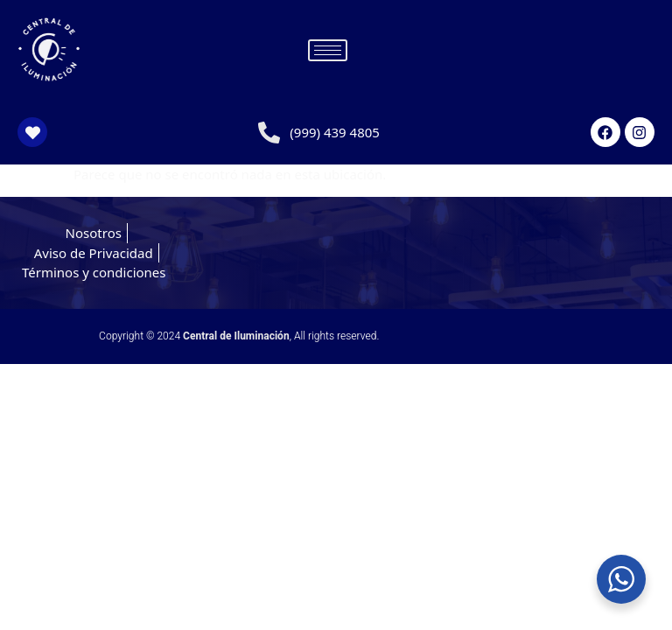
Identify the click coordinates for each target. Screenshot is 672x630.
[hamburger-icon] (328, 50)
